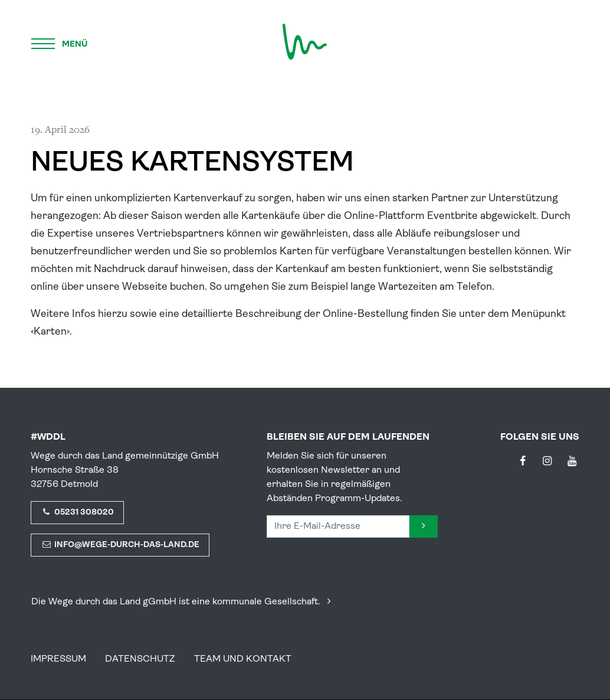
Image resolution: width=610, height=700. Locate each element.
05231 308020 (77, 513)
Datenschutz (140, 659)
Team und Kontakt (243, 659)
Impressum (58, 659)
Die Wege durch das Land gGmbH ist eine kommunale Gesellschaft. (183, 602)
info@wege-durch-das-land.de (120, 545)
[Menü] (60, 42)
